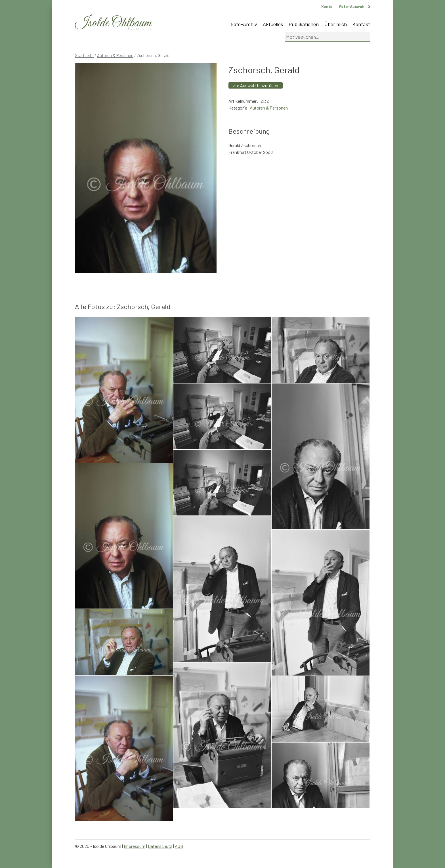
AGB (179, 846)
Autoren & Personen (115, 55)
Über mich (336, 24)
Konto (327, 6)
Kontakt (361, 24)
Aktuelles (273, 24)
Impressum (135, 846)
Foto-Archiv (244, 24)
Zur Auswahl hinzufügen (256, 85)
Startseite (84, 55)
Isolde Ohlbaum (113, 23)
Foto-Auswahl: (355, 6)
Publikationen (304, 24)
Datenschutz (160, 846)
